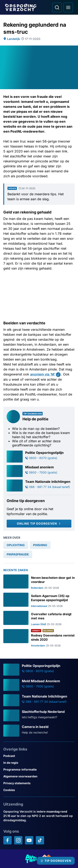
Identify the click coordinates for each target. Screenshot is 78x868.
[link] (16, 545)
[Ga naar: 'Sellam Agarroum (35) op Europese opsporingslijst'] (39, 600)
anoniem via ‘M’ (43, 374)
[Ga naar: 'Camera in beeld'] (39, 731)
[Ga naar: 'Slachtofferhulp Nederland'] (39, 716)
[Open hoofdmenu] (68, 7)
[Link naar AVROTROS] (31, 859)
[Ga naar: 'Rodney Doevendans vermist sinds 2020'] (39, 638)
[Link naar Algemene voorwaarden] (39, 776)
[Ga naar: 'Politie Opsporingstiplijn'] (39, 457)
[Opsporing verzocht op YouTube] (29, 840)
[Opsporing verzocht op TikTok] (40, 840)
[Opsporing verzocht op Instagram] (18, 840)
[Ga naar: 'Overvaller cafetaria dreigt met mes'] (39, 618)
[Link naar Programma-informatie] (39, 769)
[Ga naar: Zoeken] (57, 7)
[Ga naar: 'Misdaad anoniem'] (39, 471)
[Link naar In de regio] (39, 763)
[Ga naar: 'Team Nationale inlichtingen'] (39, 486)
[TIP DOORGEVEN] (56, 861)
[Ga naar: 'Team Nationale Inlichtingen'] (39, 700)
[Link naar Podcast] (39, 756)
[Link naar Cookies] (39, 790)
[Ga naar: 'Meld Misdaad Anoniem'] (39, 685)
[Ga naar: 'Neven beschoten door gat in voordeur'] (39, 582)
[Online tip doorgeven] (39, 524)
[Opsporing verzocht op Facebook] (7, 840)
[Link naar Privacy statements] (39, 783)
